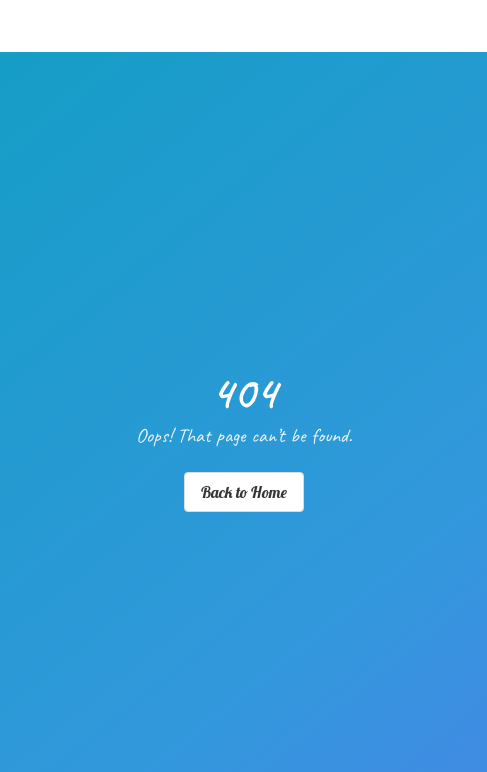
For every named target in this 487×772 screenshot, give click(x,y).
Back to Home (244, 492)
